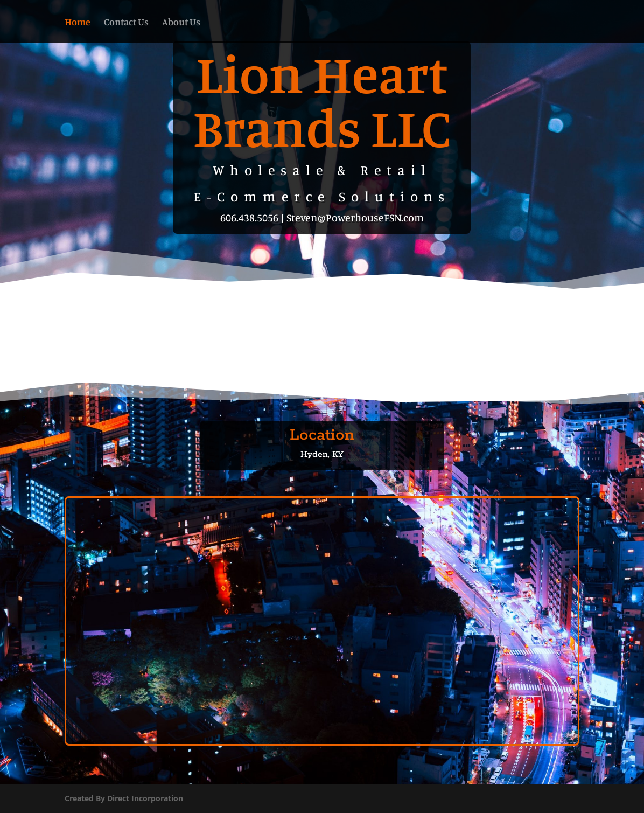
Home (78, 23)
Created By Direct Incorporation (124, 798)
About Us (181, 23)
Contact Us (126, 23)
